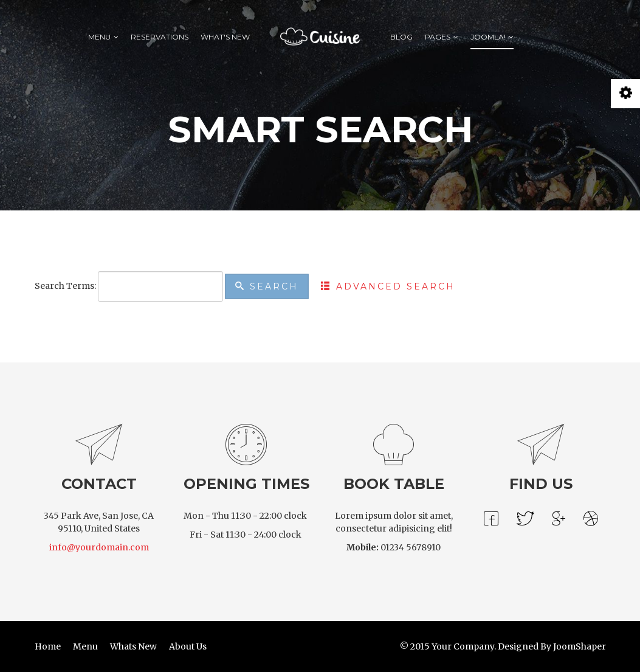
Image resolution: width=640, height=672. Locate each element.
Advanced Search (388, 286)
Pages (438, 37)
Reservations (160, 37)
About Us (188, 646)
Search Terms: (65, 286)
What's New (225, 37)
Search (267, 286)
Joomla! (488, 37)
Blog (401, 37)
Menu (99, 37)
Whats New (133, 646)
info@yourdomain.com (99, 547)
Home (48, 646)
